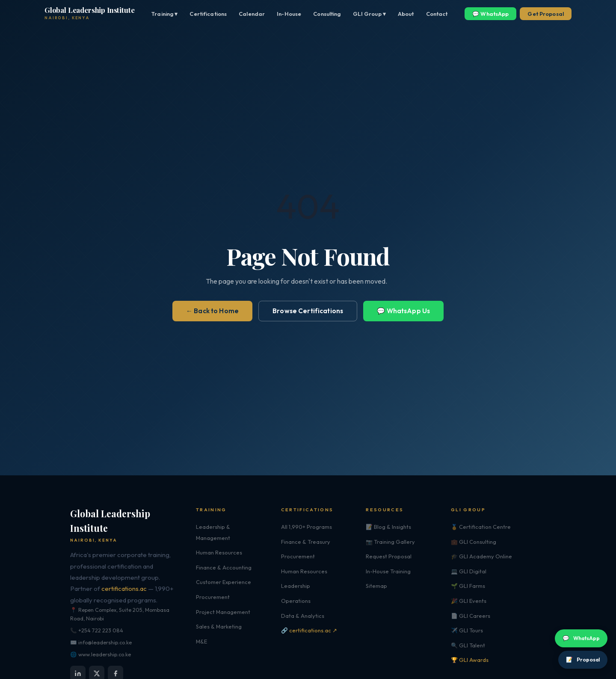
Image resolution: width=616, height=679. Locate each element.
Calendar (252, 14)
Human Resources (219, 552)
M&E (201, 641)
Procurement (213, 597)
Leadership (296, 586)
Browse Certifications (308, 311)
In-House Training (388, 571)
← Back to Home (212, 311)
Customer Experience (224, 582)
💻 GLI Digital (469, 571)
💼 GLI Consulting (474, 542)
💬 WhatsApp (490, 14)
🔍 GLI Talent (468, 645)
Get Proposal (546, 14)
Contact (437, 14)
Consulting (327, 14)
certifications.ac (124, 589)
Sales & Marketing (219, 626)
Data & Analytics (303, 616)
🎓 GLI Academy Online (481, 556)
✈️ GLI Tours (467, 630)
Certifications (208, 14)
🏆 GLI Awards (470, 660)
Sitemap (376, 586)
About (406, 14)
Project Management (223, 612)
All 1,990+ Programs (307, 527)
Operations (296, 601)
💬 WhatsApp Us (403, 311)
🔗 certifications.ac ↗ (309, 630)
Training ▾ (164, 14)
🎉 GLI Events (469, 601)
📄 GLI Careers (471, 616)
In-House (289, 14)
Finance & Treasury (306, 542)
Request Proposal (389, 556)
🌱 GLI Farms (468, 586)
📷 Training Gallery (390, 542)
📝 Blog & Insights (388, 527)
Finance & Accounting (224, 567)
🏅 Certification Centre (481, 527)
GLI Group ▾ (369, 14)
